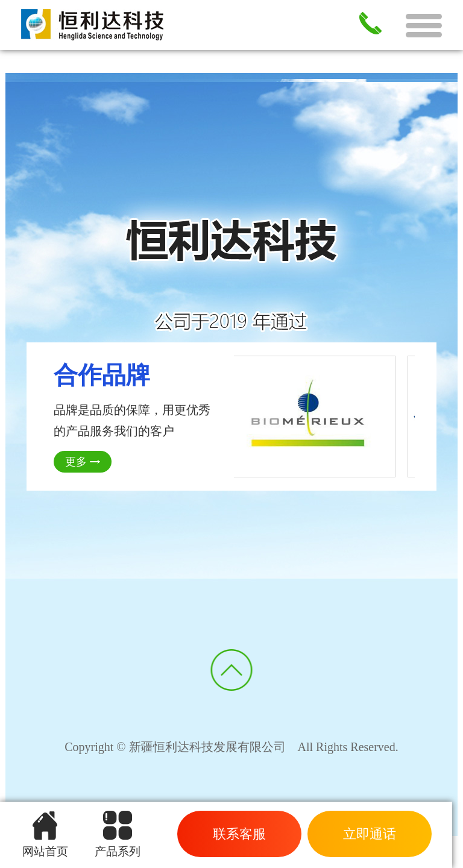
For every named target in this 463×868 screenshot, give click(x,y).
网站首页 (45, 834)
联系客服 (239, 834)
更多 (76, 462)
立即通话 (370, 834)
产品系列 (118, 834)
